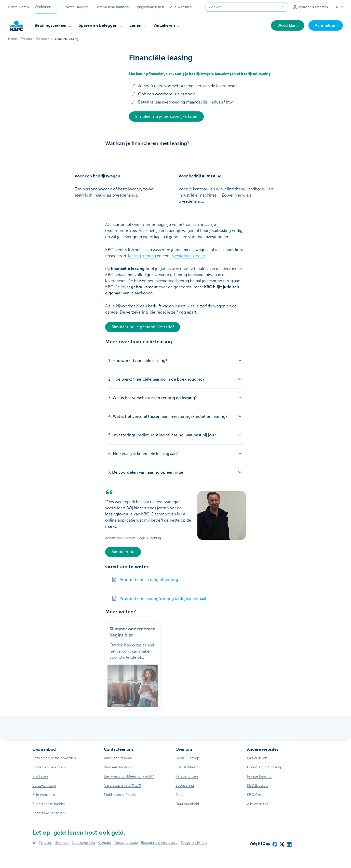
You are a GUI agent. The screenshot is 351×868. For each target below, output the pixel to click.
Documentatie (126, 858)
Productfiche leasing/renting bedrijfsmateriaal (163, 614)
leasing (134, 271)
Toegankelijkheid (194, 858)
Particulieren (18, 7)
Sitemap (62, 858)
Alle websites (181, 7)
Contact (105, 858)
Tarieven (45, 858)
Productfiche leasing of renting (149, 595)
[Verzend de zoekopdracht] (282, 7)
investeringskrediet (188, 271)
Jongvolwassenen (149, 7)
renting (150, 271)
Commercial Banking (112, 7)
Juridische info (83, 858)
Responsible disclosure (159, 858)
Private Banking (76, 7)
